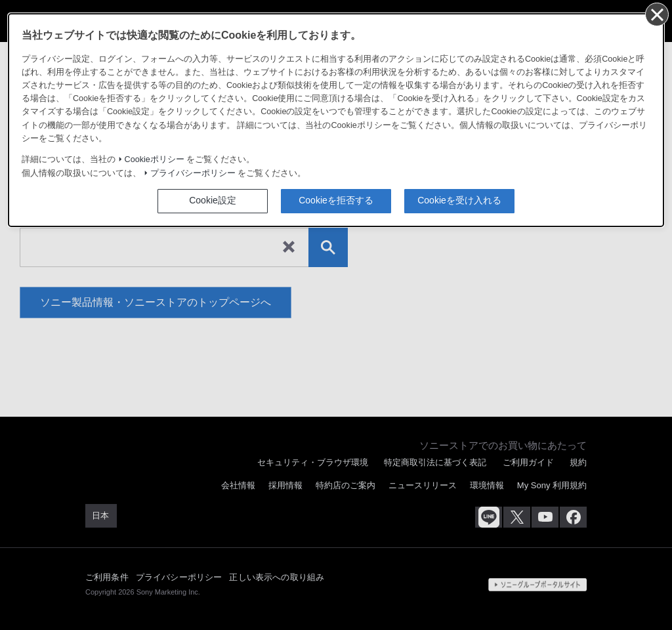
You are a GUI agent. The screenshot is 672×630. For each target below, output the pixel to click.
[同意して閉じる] (656, 14)
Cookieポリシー (155, 159)
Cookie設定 (213, 200)
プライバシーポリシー (193, 173)
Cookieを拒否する (336, 200)
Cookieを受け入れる (459, 200)
